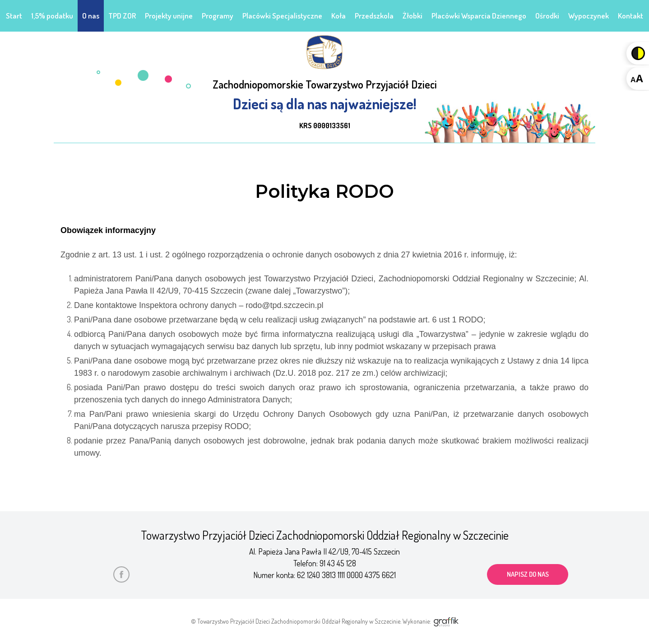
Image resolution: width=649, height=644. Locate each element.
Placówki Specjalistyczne (282, 16)
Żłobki (413, 16)
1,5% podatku (52, 16)
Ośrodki (547, 16)
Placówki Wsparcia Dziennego (479, 16)
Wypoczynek (589, 16)
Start (14, 16)
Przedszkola (374, 16)
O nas (91, 16)
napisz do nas (528, 574)
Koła (338, 16)
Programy (218, 16)
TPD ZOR (122, 16)
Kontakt (630, 16)
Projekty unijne (169, 16)
